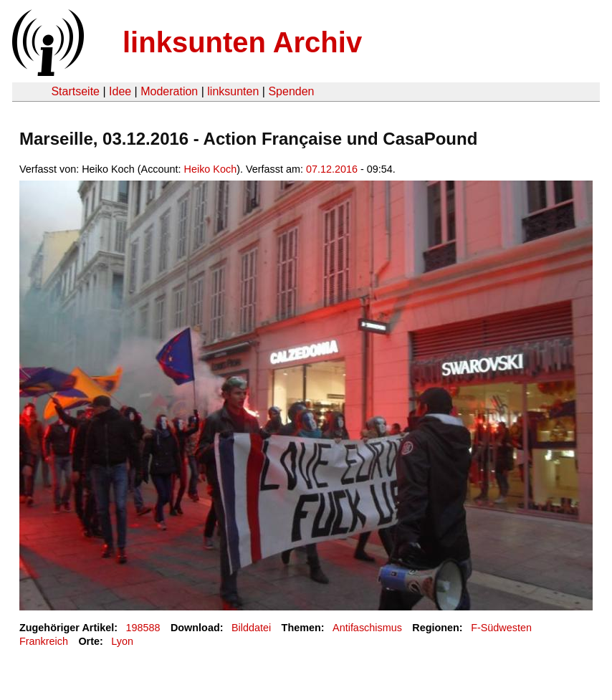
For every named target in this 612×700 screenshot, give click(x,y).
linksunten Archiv (242, 42)
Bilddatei (251, 628)
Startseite (75, 91)
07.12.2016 (332, 169)
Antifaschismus (367, 628)
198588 (143, 628)
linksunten (233, 91)
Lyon (122, 641)
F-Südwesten (501, 628)
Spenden (291, 91)
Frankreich (44, 641)
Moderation (169, 91)
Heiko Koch (211, 169)
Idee (120, 91)
